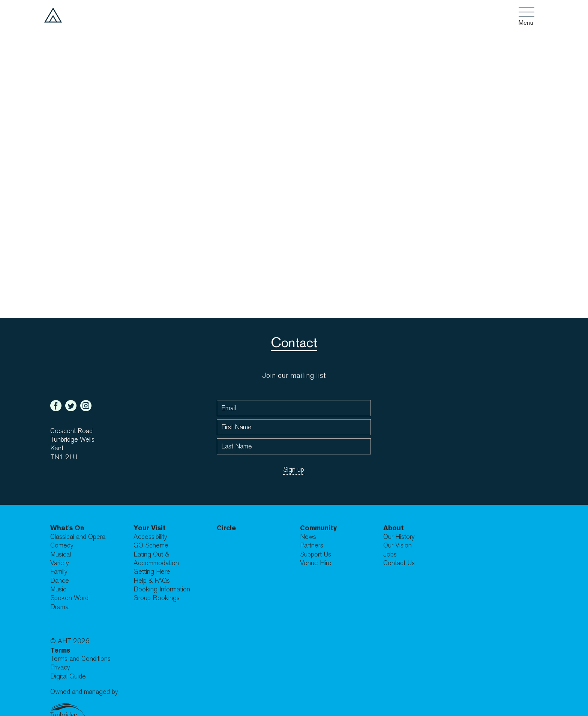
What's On (67, 528)
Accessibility (150, 537)
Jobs (390, 554)
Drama (59, 607)
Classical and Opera (78, 537)
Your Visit (150, 528)
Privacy (60, 667)
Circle (226, 528)
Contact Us (399, 563)
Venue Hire (316, 563)
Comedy (62, 545)
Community (318, 528)
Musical (61, 554)
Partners (312, 545)
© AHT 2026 (70, 641)
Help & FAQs (152, 581)
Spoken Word (69, 598)
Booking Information (162, 589)
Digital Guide (68, 676)
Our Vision (397, 545)
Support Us (316, 554)
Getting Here (152, 572)
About (394, 528)
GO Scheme (151, 545)
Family (59, 572)
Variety (60, 563)
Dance (60, 581)
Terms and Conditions (80, 659)
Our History (399, 537)
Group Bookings (157, 598)
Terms (60, 650)
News (308, 537)
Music (58, 589)
